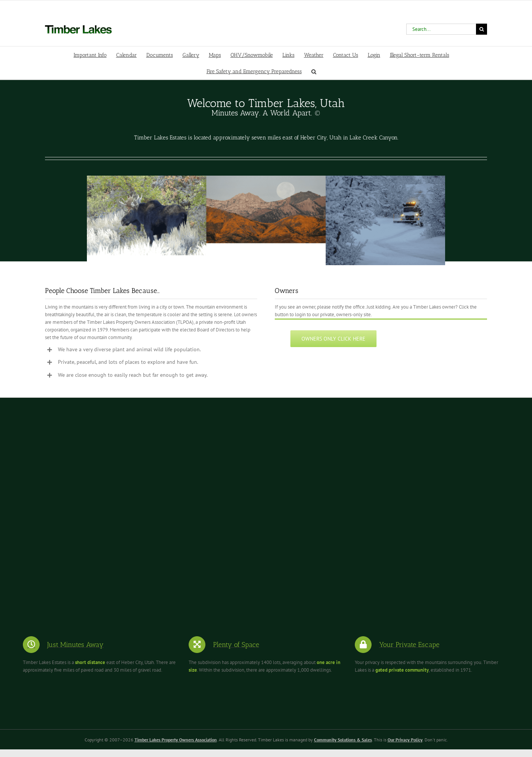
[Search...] (441, 29)
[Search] (482, 29)
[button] (314, 71)
